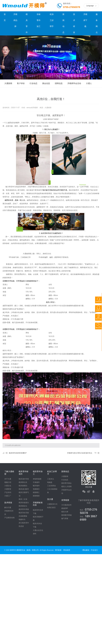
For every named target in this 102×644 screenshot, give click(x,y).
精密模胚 (36, 496)
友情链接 (65, 500)
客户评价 (21, 83)
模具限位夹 (23, 482)
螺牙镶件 (36, 486)
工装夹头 (51, 479)
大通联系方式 (52, 504)
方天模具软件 (66, 505)
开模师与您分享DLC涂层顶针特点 (80, 453)
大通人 (89, 83)
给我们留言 (51, 507)
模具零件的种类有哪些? (18, 453)
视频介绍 (8, 482)
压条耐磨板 (23, 516)
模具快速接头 (24, 503)
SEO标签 (58, 550)
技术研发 (8, 503)
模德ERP (65, 508)
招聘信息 (59, 83)
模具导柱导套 (24, 513)
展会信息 (46, 83)
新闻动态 (65, 471)
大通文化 (8, 486)
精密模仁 (36, 492)
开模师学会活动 (74, 83)
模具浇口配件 (24, 489)
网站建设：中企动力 (90, 550)
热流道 (21, 526)
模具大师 (65, 512)
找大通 (50, 499)
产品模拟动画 (9, 518)
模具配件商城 (66, 515)
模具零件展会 (66, 483)
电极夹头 (22, 519)
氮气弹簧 (65, 518)
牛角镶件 (36, 482)
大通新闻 (8, 83)
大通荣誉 (8, 489)
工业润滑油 (51, 486)
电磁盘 (50, 482)
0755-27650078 (72, 7)
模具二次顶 (23, 499)
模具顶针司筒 (24, 479)
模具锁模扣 (23, 486)
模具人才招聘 (66, 486)
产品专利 (8, 492)
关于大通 (8, 479)
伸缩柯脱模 (37, 479)
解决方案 (8, 507)
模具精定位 (23, 506)
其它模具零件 (24, 523)
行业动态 (33, 83)
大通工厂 (8, 496)
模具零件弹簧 (24, 509)
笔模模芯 (36, 489)
